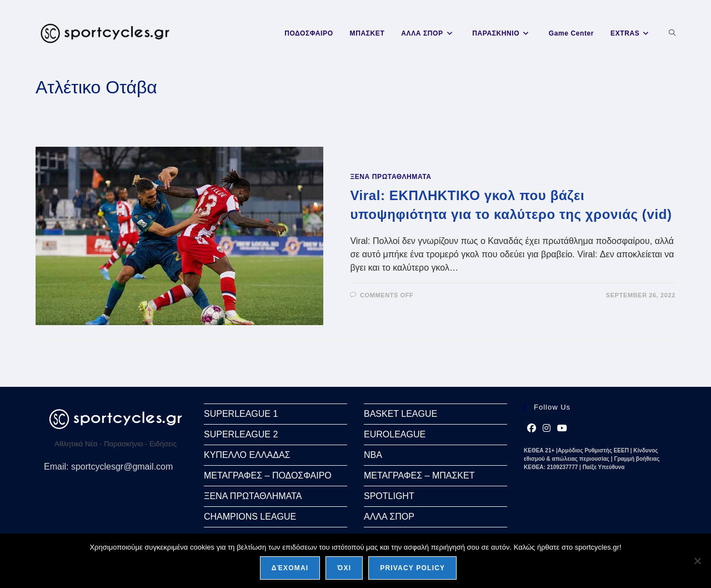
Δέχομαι (290, 568)
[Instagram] (547, 428)
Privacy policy (412, 568)
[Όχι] (697, 561)
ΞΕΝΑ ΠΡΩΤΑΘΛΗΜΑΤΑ (390, 177)
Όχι (344, 568)
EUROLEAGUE (395, 434)
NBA (373, 455)
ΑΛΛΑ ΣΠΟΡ (389, 517)
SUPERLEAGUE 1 (241, 414)
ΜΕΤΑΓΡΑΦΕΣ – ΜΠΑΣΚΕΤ (419, 475)
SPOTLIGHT (389, 496)
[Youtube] (562, 428)
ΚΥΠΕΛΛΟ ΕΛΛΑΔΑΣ (247, 455)
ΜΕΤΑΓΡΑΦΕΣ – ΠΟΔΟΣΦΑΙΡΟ (268, 475)
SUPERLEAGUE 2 (241, 434)
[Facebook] (532, 428)
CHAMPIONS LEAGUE (250, 517)
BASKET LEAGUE (400, 414)
